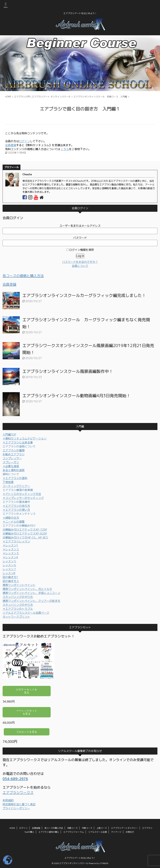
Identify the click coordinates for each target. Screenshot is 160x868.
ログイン (24, 141)
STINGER (104, 863)
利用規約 (8, 800)
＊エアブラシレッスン (16, 541)
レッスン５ (9, 561)
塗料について (11, 474)
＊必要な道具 (11, 466)
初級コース (72, 828)
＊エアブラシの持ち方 (16, 506)
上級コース (102, 828)
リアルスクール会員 (98, 832)
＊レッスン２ (11, 549)
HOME (12, 828)
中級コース (87, 828)
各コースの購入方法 (54, 828)
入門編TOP (9, 435)
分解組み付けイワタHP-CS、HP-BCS (25, 537)
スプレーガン (11, 462)
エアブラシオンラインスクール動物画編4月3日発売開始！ (76, 396)
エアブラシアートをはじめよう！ (80, 858)
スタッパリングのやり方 (18, 597)
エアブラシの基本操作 (16, 502)
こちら (65, 149)
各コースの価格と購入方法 (23, 276)
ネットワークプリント (16, 617)
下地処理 (8, 482)
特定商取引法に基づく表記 (19, 804)
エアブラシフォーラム (74, 832)
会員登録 (11, 145)
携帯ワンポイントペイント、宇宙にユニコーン (31, 593)
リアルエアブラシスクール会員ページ (26, 613)
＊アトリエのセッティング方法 (22, 494)
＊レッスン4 (10, 557)
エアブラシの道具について (19, 446)
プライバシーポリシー (16, 808)
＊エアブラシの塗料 (15, 478)
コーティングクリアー (16, 486)
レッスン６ (9, 565)
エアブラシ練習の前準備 (18, 490)
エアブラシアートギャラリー (124, 828)
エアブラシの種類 (14, 450)
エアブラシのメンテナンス (19, 514)
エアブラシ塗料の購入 (49, 832)
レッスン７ (9, 569)
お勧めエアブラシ (14, 454)
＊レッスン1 (10, 545)
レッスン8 (9, 573)
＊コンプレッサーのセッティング (23, 498)
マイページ (116, 832)
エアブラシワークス (18, 792)
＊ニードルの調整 (14, 522)
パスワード (80, 238)
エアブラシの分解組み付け (19, 526)
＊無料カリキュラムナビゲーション (25, 438)
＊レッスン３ (11, 553)
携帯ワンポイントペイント (19, 585)
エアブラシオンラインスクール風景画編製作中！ (68, 371)
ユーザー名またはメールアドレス (80, 226)
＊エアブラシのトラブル (18, 609)
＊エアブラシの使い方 (16, 510)
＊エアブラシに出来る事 (18, 442)
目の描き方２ (11, 581)
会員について (80, 266)
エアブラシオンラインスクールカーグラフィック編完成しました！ (84, 295)
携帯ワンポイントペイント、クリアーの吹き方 (31, 601)
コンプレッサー (12, 458)
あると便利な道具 (14, 470)
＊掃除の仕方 (11, 518)
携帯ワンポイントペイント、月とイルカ (27, 589)
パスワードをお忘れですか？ (80, 262)
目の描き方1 (10, 577)
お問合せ (130, 832)
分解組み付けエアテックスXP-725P (25, 530)
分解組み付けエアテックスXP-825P (25, 534)
